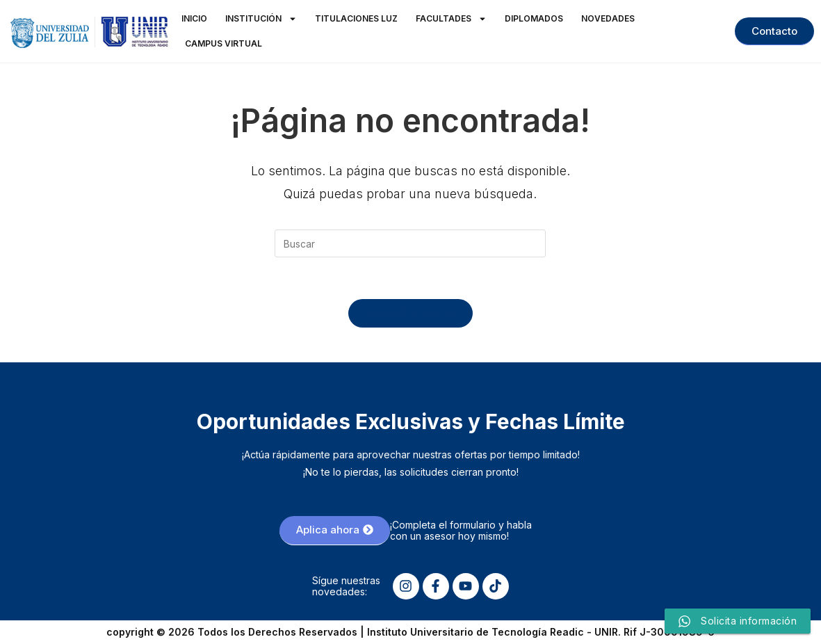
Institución (261, 19)
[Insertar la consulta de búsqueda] (410, 243)
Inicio (194, 18)
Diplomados (534, 18)
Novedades (608, 18)
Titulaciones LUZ (356, 18)
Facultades (451, 19)
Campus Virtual (223, 43)
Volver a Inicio (411, 313)
